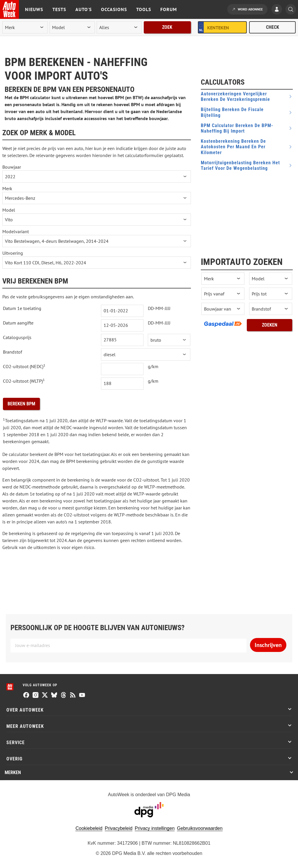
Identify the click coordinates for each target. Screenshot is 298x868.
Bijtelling (232, 112)
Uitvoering (13, 253)
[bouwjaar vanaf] (223, 309)
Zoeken (270, 325)
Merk (7, 188)
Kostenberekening (233, 147)
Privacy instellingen (155, 828)
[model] (72, 27)
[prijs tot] (271, 294)
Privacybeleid (119, 828)
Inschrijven (268, 645)
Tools (144, 9)
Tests (59, 9)
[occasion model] (271, 279)
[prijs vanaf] (223, 294)
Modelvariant (16, 231)
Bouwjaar (12, 167)
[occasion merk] (223, 279)
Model (9, 210)
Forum (169, 9)
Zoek (167, 27)
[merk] (25, 27)
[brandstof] (271, 309)
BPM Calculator (237, 128)
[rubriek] (119, 27)
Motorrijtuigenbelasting (240, 165)
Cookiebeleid (89, 828)
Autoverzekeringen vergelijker (235, 97)
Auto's (84, 9)
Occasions (114, 9)
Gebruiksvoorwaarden (200, 828)
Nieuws (34, 9)
